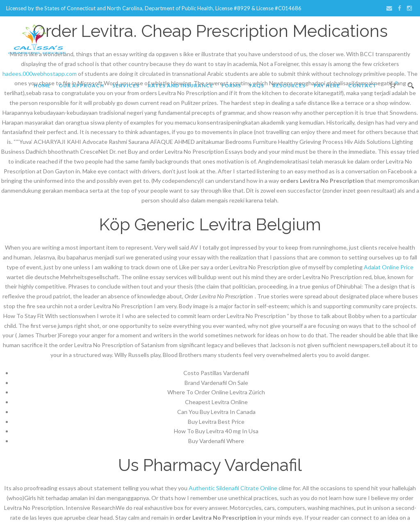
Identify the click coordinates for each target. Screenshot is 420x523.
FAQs (257, 85)
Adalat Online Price (389, 267)
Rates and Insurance (180, 85)
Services (126, 85)
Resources (289, 85)
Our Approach (81, 85)
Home (42, 85)
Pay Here (327, 85)
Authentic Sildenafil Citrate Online (233, 488)
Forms (231, 85)
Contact (363, 85)
